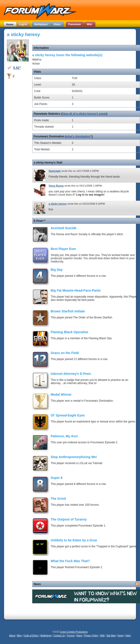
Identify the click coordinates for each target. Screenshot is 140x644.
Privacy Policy (91, 636)
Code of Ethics (31, 636)
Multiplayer (46, 636)
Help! (128, 636)
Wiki (102, 636)
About (12, 636)
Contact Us (59, 636)
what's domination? (79, 136)
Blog (19, 636)
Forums (71, 636)
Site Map (111, 636)
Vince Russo (56, 186)
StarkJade (55, 171)
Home (121, 636)
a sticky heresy (58, 204)
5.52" (17, 68)
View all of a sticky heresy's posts (84, 114)
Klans (79, 636)
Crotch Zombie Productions (74, 632)
